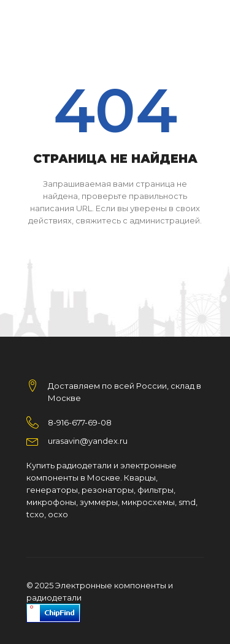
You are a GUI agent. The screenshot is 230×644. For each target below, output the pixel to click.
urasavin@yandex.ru (88, 441)
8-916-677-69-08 (80, 422)
